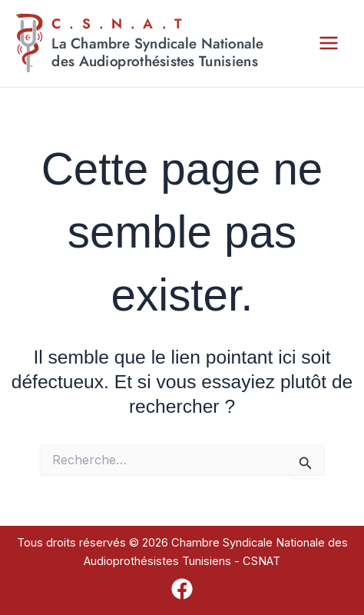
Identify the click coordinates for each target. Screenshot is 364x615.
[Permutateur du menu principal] (328, 43)
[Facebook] (182, 589)
